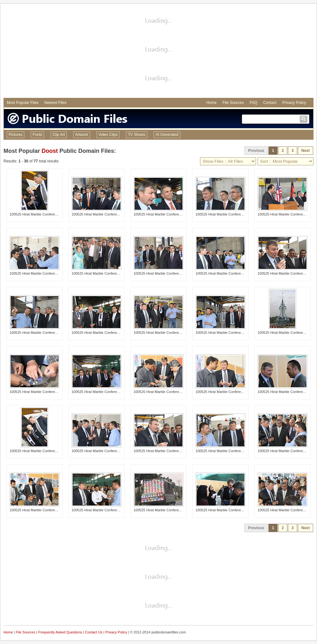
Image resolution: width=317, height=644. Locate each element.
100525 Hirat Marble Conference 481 (101, 273)
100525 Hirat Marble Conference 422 (286, 451)
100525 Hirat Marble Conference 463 (162, 214)
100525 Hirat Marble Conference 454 (101, 214)
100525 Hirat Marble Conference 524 (39, 510)
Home (212, 103)
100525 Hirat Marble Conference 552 (286, 392)
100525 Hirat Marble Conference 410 (224, 273)
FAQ (253, 103)
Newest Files (55, 103)
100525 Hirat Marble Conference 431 (224, 451)
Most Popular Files (23, 103)
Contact (270, 103)
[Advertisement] (158, 51)
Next (305, 151)
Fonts (37, 135)
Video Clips (108, 135)
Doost (50, 151)
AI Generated (167, 135)
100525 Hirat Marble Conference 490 (39, 451)
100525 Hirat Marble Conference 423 (286, 510)
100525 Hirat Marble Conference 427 (162, 273)
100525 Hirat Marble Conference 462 (101, 510)
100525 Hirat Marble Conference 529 (39, 392)
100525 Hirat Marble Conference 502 (162, 451)
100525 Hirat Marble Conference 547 (224, 510)
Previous (256, 151)
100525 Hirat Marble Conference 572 (162, 510)
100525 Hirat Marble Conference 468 (286, 214)
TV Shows (137, 135)
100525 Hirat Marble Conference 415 (39, 273)
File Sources (233, 103)
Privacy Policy (294, 103)
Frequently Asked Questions (60, 632)
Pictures (15, 135)
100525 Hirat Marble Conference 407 (162, 333)
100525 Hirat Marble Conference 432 (224, 333)
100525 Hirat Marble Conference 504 (286, 273)
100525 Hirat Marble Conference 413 (101, 451)
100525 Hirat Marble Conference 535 (224, 392)
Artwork (82, 135)
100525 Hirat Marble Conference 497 (39, 214)
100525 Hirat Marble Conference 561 (101, 333)
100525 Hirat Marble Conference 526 (162, 392)
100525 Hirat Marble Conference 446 (224, 214)
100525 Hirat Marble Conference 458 (101, 392)
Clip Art (59, 135)
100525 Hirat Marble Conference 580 (286, 333)
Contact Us (94, 632)
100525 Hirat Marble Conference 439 (39, 333)
